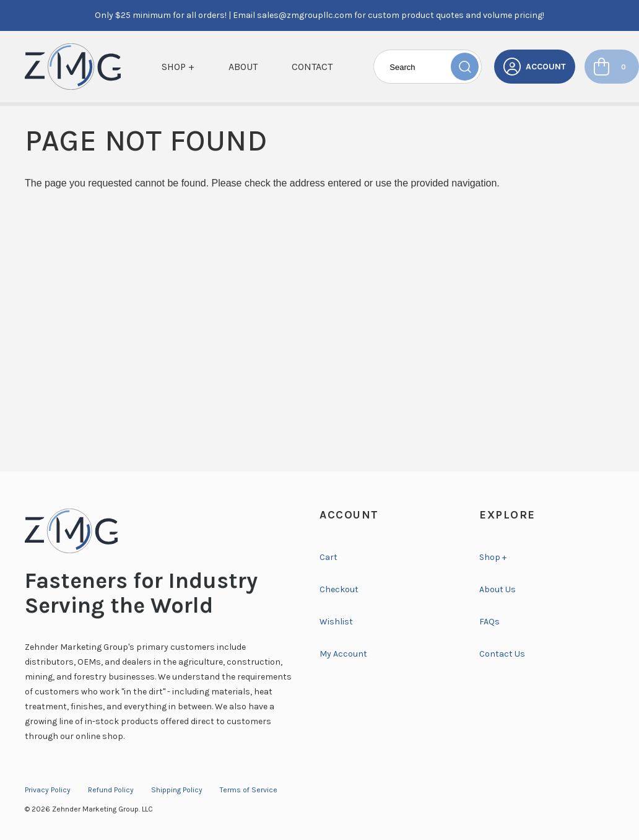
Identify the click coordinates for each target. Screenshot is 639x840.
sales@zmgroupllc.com (305, 15)
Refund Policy (111, 790)
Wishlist (336, 622)
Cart (328, 557)
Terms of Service (249, 790)
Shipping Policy (177, 790)
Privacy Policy (48, 790)
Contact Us (502, 654)
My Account (343, 654)
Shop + (178, 67)
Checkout (339, 589)
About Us (498, 589)
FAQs (489, 622)
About (243, 67)
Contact (312, 67)
